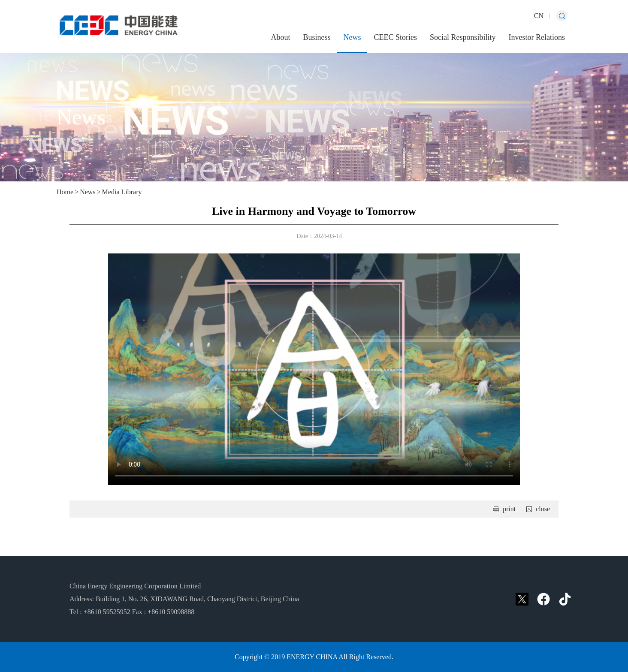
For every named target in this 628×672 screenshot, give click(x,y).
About (280, 37)
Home (65, 192)
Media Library (122, 192)
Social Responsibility (463, 37)
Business (317, 37)
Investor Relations (537, 37)
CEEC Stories (395, 37)
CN (539, 16)
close (543, 509)
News (352, 37)
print (509, 509)
